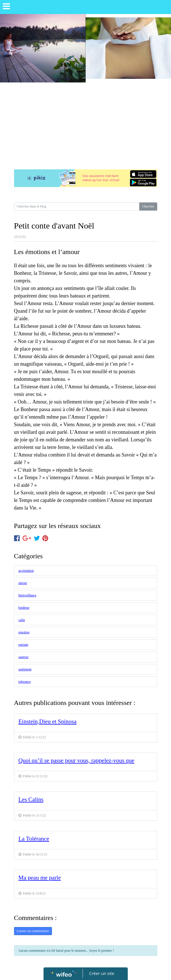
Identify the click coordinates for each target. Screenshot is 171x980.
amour (23, 583)
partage (23, 645)
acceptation (26, 571)
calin (22, 620)
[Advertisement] (85, 124)
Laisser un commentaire (33, 931)
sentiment (25, 669)
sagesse (24, 657)
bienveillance (28, 595)
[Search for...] (77, 207)
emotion (24, 632)
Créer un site (102, 973)
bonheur (24, 608)
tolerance (25, 682)
